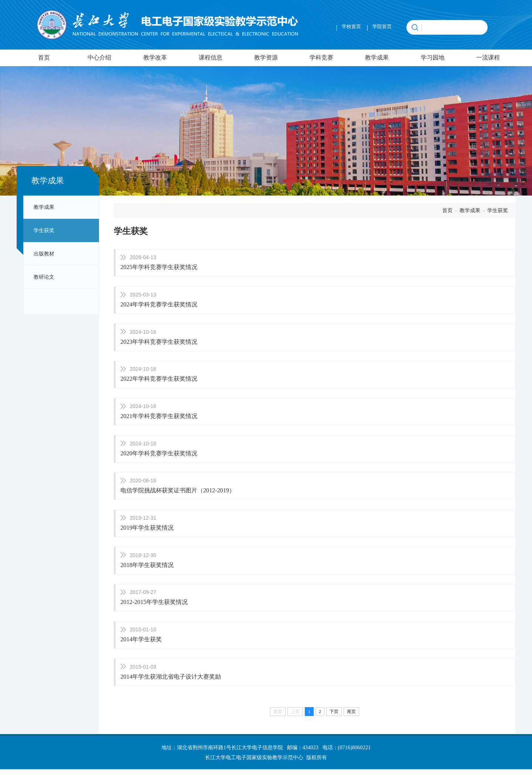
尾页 (351, 716)
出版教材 (44, 254)
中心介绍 (99, 58)
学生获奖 (44, 230)
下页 (334, 716)
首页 (44, 58)
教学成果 (377, 58)
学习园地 (433, 58)
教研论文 (44, 277)
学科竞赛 (321, 58)
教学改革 (155, 58)
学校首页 (351, 27)
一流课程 (488, 58)
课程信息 (211, 58)
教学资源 (266, 58)
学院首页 (382, 27)
